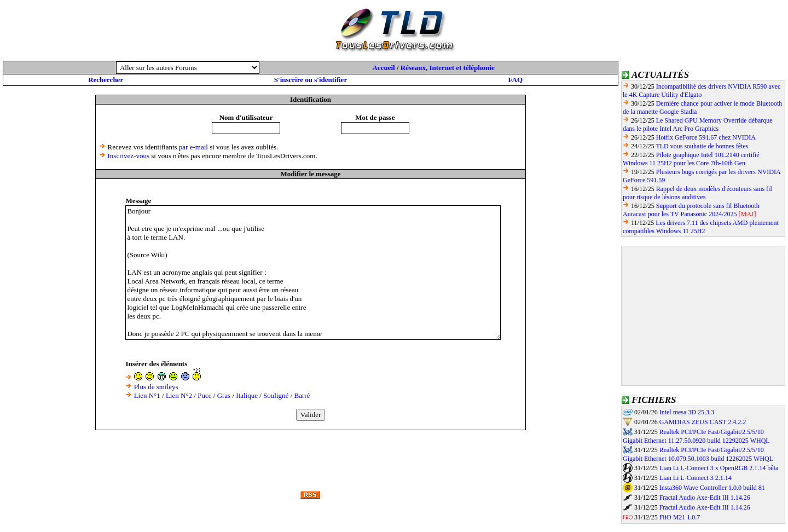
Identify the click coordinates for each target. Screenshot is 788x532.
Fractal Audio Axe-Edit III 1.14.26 (705, 498)
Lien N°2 (179, 395)
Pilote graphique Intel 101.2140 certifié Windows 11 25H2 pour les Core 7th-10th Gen (691, 159)
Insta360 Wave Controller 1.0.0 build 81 (712, 488)
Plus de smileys (156, 387)
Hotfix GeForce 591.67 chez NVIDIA (706, 137)
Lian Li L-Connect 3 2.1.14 (696, 478)
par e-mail (193, 147)
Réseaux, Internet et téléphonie (448, 68)
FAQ (515, 80)
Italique (247, 395)
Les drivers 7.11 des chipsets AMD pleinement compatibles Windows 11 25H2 (701, 227)
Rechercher (106, 80)
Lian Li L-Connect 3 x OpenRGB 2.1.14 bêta (719, 468)
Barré (302, 395)
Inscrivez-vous (129, 156)
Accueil (384, 68)
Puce (204, 395)
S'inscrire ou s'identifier (311, 80)
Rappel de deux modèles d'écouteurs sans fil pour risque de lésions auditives (697, 193)
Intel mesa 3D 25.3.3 (687, 412)
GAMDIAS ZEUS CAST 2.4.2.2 (703, 422)
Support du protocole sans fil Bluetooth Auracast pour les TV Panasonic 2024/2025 (691, 210)
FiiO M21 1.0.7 (680, 517)
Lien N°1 (147, 395)
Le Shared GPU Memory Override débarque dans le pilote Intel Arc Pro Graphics (698, 125)
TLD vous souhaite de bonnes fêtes (702, 146)
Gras (224, 395)
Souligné (276, 395)
